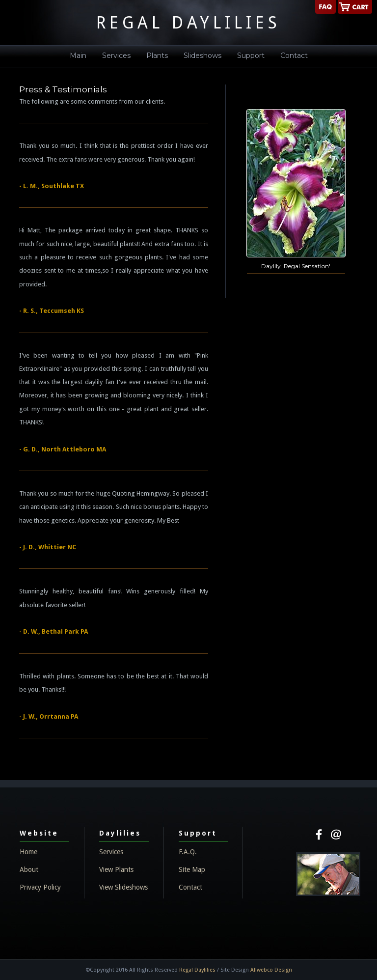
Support (251, 56)
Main (78, 56)
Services (116, 56)
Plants (157, 56)
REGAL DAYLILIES (188, 23)
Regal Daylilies (197, 970)
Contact (294, 56)
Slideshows (202, 56)
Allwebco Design (271, 970)
